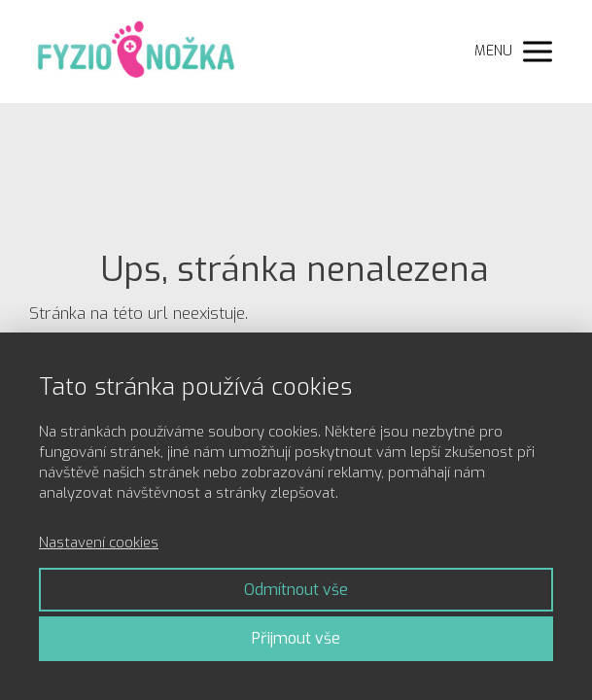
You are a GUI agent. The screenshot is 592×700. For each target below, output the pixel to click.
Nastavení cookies (99, 542)
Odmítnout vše (296, 590)
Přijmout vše (296, 638)
